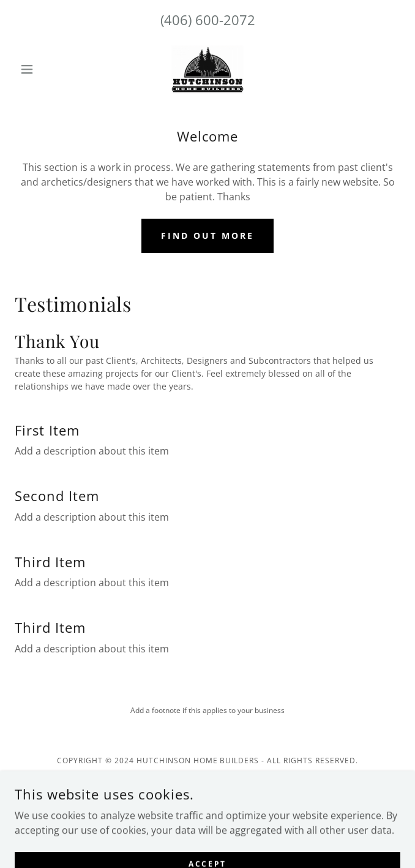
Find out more (207, 236)
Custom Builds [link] (208, 839)
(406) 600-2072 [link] (208, 20)
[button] (44, 69)
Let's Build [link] (208, 821)
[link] (207, 69)
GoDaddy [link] (235, 786)
